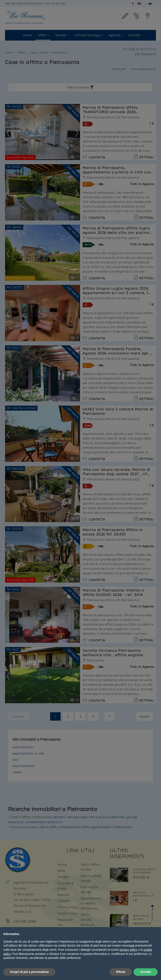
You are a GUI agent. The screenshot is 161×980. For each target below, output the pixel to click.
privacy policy (129, 950)
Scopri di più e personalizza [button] (29, 972)
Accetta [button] (146, 972)
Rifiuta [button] (121, 972)
